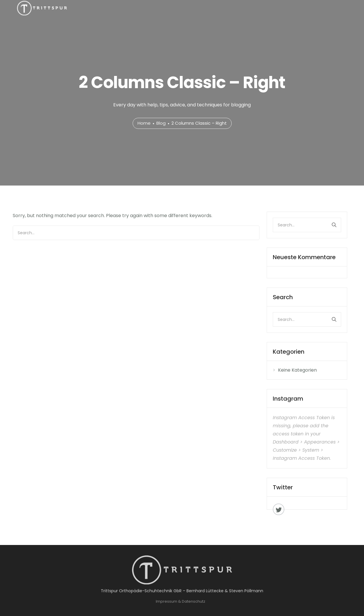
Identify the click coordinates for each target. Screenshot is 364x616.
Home (144, 123)
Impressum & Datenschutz (181, 601)
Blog (161, 123)
